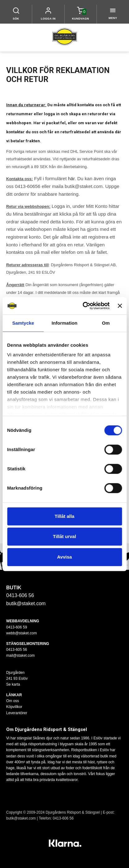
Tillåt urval (64, 536)
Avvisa (65, 557)
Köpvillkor (14, 707)
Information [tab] (65, 323)
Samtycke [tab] (23, 323)
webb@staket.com (21, 633)
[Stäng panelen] (120, 306)
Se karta (13, 684)
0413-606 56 (63, 818)
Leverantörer (17, 713)
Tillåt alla (65, 516)
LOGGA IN (48, 19)
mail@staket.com (20, 656)
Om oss (13, 701)
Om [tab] (106, 323)
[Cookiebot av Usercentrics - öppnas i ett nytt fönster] (83, 306)
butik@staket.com (26, 603)
